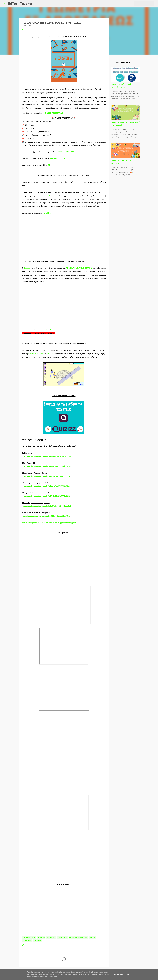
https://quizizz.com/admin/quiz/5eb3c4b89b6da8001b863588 (47, 496)
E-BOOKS (93, 938)
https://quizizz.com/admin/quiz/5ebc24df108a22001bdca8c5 (46, 506)
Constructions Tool (36, 354)
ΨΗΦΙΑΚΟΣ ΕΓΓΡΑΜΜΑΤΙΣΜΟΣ (78, 938)
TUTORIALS (37, 941)
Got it (129, 974)
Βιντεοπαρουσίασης (58, 159)
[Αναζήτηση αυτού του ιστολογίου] (143, 4)
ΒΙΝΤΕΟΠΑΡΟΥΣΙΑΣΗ (29, 938)
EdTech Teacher (20, 4)
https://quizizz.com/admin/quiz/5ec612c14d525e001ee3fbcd (46, 516)
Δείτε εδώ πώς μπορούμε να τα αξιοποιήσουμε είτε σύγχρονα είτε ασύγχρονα (49, 523)
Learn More (119, 974)
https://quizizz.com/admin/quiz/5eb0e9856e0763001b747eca (46, 486)
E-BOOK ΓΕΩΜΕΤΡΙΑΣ (54, 113)
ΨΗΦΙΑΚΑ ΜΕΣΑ (62, 938)
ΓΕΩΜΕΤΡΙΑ (41, 938)
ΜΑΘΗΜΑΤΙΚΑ (51, 938)
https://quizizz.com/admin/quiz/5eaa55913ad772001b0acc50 (46, 476)
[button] (23, 30)
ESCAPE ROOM (27, 941)
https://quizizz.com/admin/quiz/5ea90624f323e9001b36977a (46, 466)
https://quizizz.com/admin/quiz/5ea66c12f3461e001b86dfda (46, 456)
